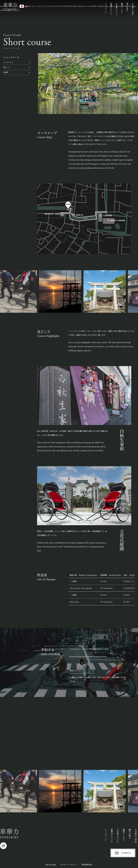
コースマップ (8, 62)
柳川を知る (127, 7)
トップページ (106, 8)
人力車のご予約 (133, 9)
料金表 (6, 72)
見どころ (7, 67)
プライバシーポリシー (69, 865)
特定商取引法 (87, 865)
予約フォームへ (76, 671)
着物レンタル (122, 8)
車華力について (111, 9)
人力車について (117, 9)
